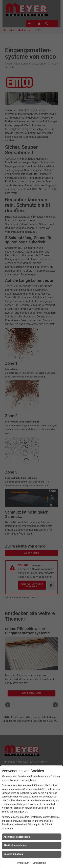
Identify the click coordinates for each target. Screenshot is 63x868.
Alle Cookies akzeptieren (17, 837)
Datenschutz (39, 863)
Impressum (23, 863)
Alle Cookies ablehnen (15, 845)
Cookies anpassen (13, 854)
